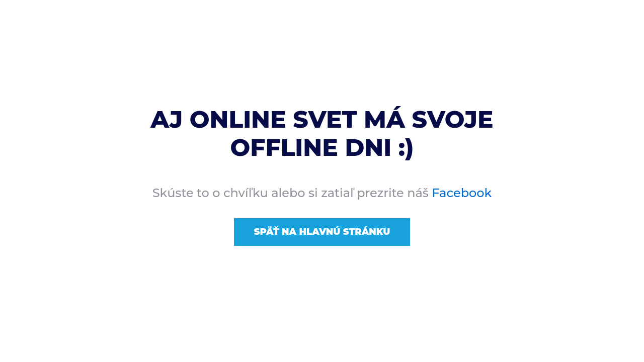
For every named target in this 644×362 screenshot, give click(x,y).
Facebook (462, 193)
